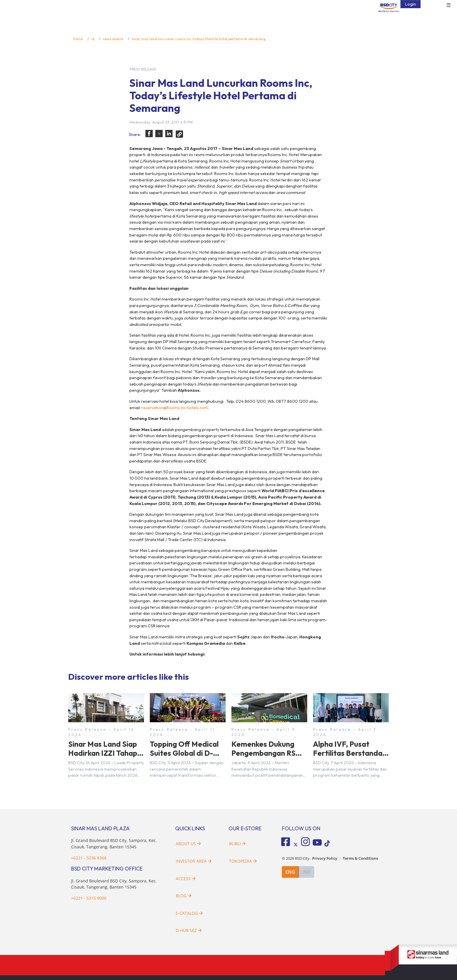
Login (411, 4)
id (93, 39)
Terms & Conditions (360, 858)
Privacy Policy (325, 858)
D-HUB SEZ (189, 930)
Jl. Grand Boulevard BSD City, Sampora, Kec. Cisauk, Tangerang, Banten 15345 (114, 884)
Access (186, 879)
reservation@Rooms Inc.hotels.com (175, 408)
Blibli (237, 844)
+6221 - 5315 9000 (89, 898)
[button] (149, 134)
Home (78, 39)
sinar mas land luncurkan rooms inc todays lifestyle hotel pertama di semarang (199, 39)
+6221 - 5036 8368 (89, 858)
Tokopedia (243, 861)
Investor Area (194, 861)
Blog (184, 896)
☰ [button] (449, 5)
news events (113, 39)
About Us (188, 844)
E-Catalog (189, 913)
